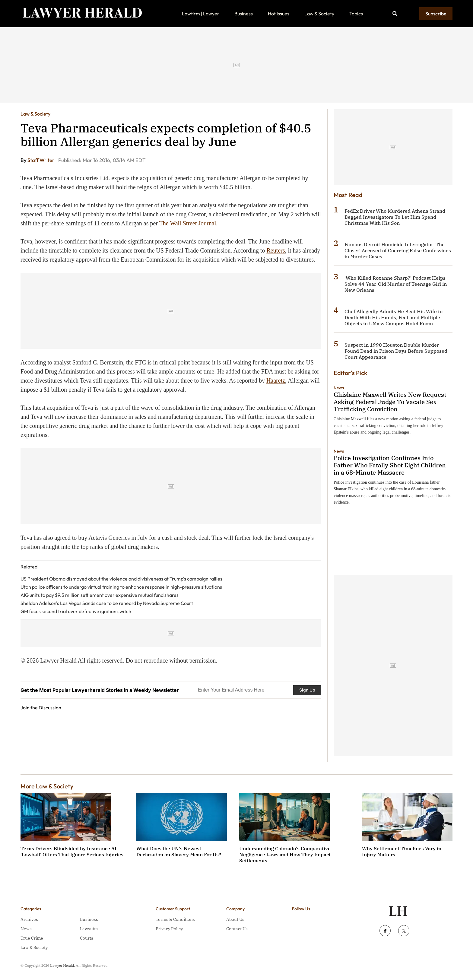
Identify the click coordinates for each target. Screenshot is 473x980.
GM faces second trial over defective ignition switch (76, 611)
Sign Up (307, 690)
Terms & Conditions (175, 919)
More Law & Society (47, 786)
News (339, 388)
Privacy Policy (169, 929)
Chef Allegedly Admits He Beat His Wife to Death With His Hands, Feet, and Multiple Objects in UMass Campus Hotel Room (394, 317)
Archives (29, 919)
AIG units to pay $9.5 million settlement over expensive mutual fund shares (100, 595)
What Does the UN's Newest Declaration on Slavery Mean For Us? (179, 851)
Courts (87, 938)
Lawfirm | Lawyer (201, 14)
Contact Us (237, 929)
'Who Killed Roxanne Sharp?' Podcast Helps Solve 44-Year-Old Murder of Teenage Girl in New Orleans (396, 284)
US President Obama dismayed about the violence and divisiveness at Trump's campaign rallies (121, 579)
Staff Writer (41, 160)
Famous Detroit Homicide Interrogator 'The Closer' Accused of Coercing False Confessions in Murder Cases (398, 250)
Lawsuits (89, 929)
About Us (235, 919)
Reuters (276, 250)
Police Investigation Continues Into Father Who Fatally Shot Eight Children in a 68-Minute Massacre (390, 465)
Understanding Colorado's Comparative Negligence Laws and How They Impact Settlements (285, 854)
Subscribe (436, 14)
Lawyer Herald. (62, 965)
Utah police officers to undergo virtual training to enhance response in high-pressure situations (121, 587)
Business (244, 14)
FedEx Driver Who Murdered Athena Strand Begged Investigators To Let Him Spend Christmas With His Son (395, 217)
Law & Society (319, 14)
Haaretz (276, 380)
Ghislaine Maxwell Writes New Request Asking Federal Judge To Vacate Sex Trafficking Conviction (390, 402)
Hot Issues (279, 14)
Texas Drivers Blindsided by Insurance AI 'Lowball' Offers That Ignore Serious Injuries (72, 851)
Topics (356, 14)
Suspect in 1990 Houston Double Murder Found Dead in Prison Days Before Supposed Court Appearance (396, 351)
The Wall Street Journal (188, 223)
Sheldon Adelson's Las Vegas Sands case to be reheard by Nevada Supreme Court (107, 603)
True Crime (32, 938)
